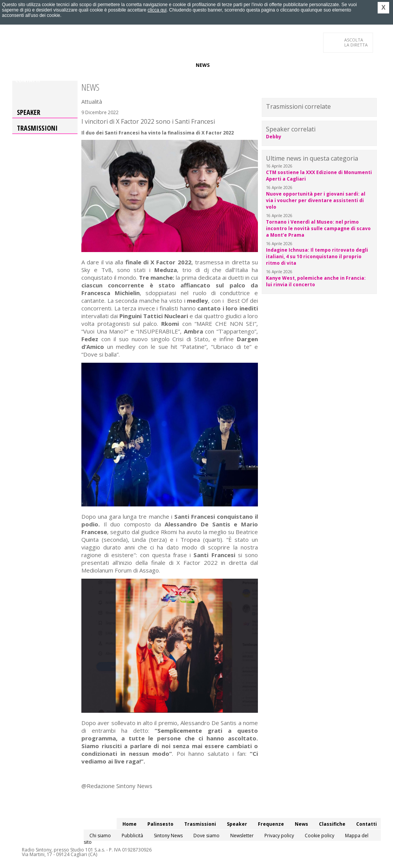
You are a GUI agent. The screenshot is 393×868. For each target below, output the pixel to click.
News (203, 65)
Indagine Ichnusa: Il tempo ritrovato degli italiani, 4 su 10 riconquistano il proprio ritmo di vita (317, 256)
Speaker (145, 65)
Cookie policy (320, 836)
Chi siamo (100, 836)
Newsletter (242, 836)
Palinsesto (50, 65)
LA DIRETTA (356, 42)
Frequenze (176, 65)
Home (22, 65)
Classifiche (230, 65)
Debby (274, 137)
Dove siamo (206, 836)
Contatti (28, 80)
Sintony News (168, 836)
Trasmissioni (37, 128)
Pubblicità (132, 836)
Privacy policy (279, 836)
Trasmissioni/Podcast (100, 65)
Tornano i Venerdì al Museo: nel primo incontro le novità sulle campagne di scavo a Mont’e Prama (318, 228)
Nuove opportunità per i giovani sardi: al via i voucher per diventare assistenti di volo (316, 200)
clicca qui (157, 10)
